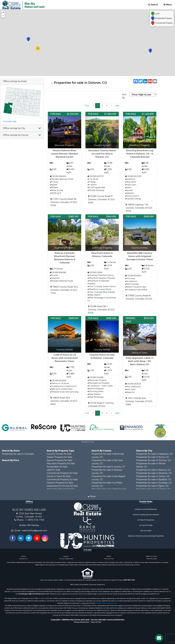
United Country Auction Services (146, 515)
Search (153, 5)
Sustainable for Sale (57, 467)
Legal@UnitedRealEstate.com (107, 603)
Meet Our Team (152, 556)
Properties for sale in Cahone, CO (153, 489)
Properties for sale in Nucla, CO (152, 457)
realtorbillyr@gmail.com (35, 531)
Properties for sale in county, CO (108, 467)
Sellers (109, 556)
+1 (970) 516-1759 (34, 520)
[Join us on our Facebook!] (13, 538)
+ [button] (3, 12)
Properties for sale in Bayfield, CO (154, 479)
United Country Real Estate (146, 509)
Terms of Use (109, 559)
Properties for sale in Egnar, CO (152, 486)
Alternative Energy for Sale (61, 489)
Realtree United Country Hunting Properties (146, 536)
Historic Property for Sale (60, 483)
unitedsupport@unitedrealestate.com (33, 594)
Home (23, 556)
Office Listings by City (14, 128)
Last (117, 106)
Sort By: (124, 96)
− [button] (3, 16)
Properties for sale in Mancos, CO (153, 470)
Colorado (10, 121)
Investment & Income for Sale (62, 486)
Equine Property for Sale (60, 460)
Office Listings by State (15, 81)
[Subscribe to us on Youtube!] (37, 538)
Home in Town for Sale (59, 476)
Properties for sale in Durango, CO (154, 483)
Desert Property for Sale (59, 457)
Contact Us (23, 559)
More (92, 496)
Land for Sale (54, 470)
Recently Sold (152, 559)
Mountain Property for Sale (61, 463)
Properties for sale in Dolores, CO (154, 460)
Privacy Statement (66, 559)
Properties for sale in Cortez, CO (153, 476)
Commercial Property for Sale (62, 473)
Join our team (146, 531)
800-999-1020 (129, 580)
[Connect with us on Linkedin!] (21, 538)
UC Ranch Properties (146, 520)
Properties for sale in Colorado (18, 454)
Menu (168, 5)
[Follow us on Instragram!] (45, 538)
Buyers (66, 556)
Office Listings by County (16, 135)
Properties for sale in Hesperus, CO (154, 454)
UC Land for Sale (146, 525)
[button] (22, 128)
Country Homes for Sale (59, 454)
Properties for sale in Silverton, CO (154, 473)
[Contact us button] (159, 638)
